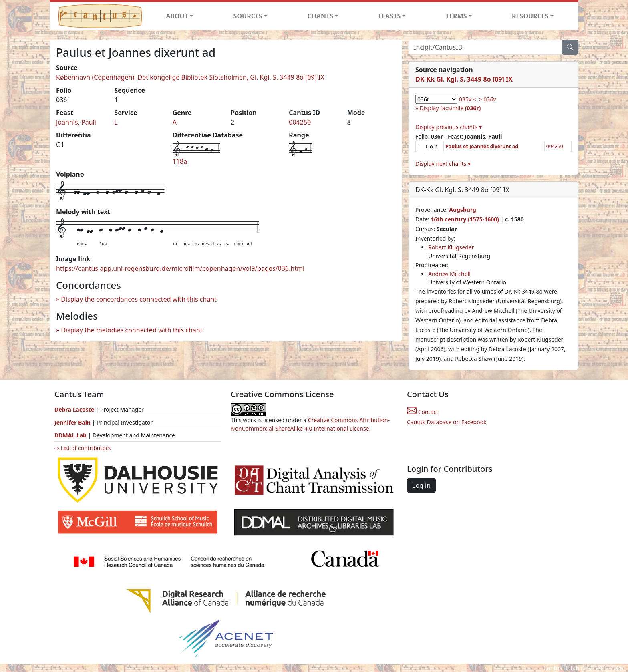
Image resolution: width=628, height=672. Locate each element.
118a (180, 161)
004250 (300, 122)
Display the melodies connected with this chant (132, 330)
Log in (421, 485)
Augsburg (463, 210)
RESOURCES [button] (530, 16)
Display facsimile (450, 108)
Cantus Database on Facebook (447, 422)
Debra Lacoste (74, 409)
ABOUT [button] (177, 16)
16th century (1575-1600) (465, 219)
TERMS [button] (456, 16)
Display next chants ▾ (443, 164)
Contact (423, 412)
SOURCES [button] (248, 16)
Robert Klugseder (451, 247)
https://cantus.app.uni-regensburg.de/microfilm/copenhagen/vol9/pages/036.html (180, 268)
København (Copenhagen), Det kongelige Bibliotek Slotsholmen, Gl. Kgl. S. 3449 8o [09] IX (190, 77)
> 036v (488, 99)
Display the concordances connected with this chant (139, 299)
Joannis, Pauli (76, 122)
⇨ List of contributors (83, 448)
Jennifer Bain (73, 422)
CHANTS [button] (320, 16)
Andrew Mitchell (449, 274)
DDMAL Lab (70, 435)
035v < (468, 99)
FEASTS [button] (390, 16)
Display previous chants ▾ (449, 127)
